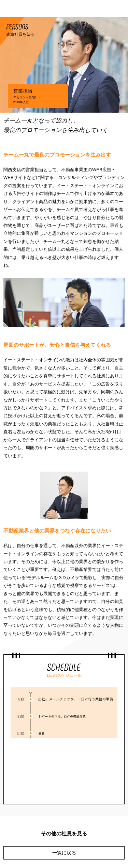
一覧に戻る (64, 853)
